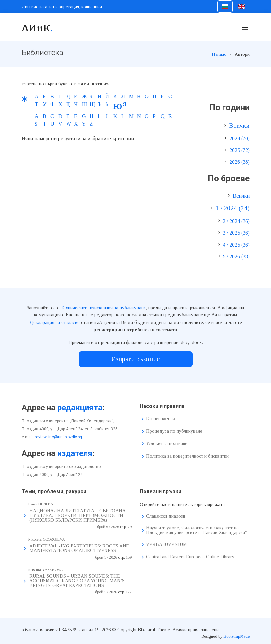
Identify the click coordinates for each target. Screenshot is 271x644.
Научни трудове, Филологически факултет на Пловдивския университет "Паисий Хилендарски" (197, 530)
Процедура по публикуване (174, 431)
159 (129, 557)
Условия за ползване (167, 444)
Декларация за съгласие (55, 322)
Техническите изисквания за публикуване (103, 308)
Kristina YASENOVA (46, 570)
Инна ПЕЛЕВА (41, 504)
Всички (239, 126)
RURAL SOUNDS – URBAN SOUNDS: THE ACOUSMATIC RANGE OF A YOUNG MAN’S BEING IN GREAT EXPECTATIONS (77, 581)
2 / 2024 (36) (236, 221)
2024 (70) (240, 138)
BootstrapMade (237, 636)
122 (129, 592)
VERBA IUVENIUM (167, 545)
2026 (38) (240, 162)
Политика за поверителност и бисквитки (187, 456)
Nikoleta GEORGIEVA (47, 539)
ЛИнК (38, 27)
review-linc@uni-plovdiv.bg (58, 437)
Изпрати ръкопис (135, 359)
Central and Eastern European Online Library (190, 557)
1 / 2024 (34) (233, 208)
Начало (219, 54)
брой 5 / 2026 (108, 527)
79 (130, 527)
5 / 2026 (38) (236, 257)
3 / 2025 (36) (236, 233)
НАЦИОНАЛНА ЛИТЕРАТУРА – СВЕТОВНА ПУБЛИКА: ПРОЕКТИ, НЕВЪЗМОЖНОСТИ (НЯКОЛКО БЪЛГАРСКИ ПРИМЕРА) (77, 515)
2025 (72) (240, 150)
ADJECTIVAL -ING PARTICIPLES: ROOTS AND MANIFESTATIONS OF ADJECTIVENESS (80, 548)
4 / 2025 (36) (236, 245)
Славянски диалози (166, 516)
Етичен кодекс (161, 419)
